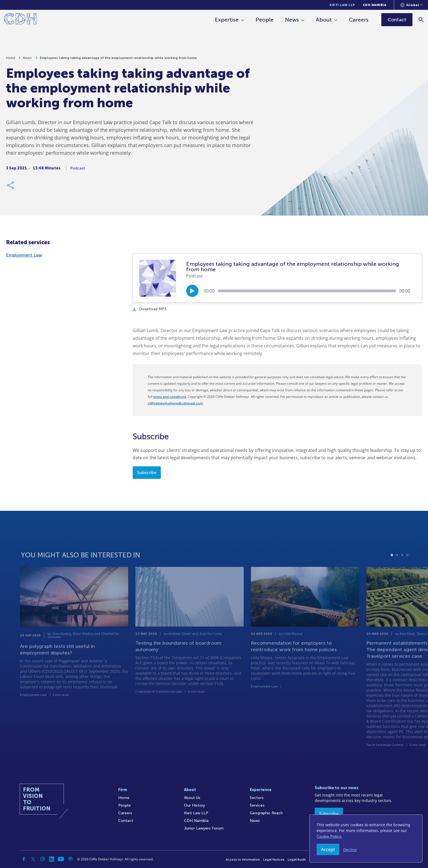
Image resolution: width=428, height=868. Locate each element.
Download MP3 (150, 309)
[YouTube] (61, 859)
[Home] (20, 20)
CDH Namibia (375, 5)
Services (257, 805)
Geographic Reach (266, 813)
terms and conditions (170, 397)
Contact (126, 821)
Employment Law (24, 255)
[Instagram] (43, 859)
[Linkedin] (52, 859)
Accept (328, 849)
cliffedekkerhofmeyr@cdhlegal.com (175, 403)
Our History (194, 805)
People (264, 20)
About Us (192, 798)
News (292, 20)
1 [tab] (392, 568)
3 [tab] (402, 568)
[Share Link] (11, 188)
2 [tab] (397, 568)
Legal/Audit (297, 860)
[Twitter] (33, 859)
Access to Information (243, 860)
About (324, 20)
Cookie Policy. (329, 836)
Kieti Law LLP (342, 5)
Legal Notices (274, 860)
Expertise (227, 20)
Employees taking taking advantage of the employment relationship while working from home (118, 60)
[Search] (421, 20)
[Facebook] (24, 859)
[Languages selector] (411, 5)
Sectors (257, 798)
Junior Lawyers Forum (204, 828)
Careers (359, 20)
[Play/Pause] (192, 291)
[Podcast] (70, 859)
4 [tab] (407, 568)
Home (11, 60)
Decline (350, 850)
